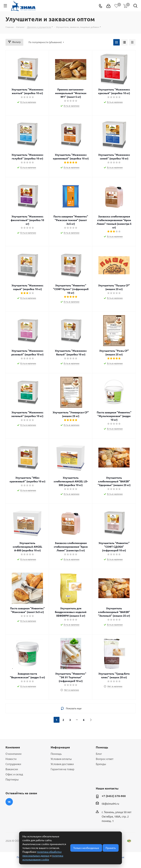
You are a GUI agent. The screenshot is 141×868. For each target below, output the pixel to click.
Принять (111, 848)
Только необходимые (86, 848)
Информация (60, 747)
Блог (99, 754)
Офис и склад (14, 774)
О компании (13, 754)
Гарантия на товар (63, 769)
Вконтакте (9, 802)
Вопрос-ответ (105, 759)
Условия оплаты (61, 759)
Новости (11, 759)
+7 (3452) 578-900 (114, 796)
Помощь (56, 754)
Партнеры (12, 779)
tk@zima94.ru (110, 804)
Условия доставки (62, 764)
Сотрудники (13, 764)
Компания (13, 747)
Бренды (101, 764)
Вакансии (12, 769)
